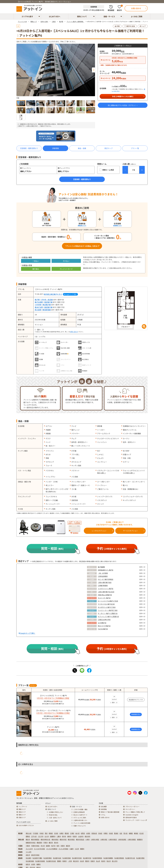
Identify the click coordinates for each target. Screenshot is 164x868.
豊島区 (116, 833)
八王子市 (41, 836)
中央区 (42, 833)
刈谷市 (82, 861)
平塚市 (45, 843)
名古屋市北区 (57, 858)
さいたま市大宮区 (39, 849)
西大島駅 (38, 310)
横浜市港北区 (80, 840)
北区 (121, 833)
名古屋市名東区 (40, 861)
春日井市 (76, 861)
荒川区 (126, 833)
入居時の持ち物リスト (80, 820)
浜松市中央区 (35, 855)
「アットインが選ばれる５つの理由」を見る (82, 246)
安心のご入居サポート (80, 815)
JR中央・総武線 (47, 300)
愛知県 (20, 858)
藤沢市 (51, 843)
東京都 (20, 833)
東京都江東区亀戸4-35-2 (53, 294)
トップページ (23, 807)
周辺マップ (108, 148)
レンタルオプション (99, 531)
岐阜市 (28, 864)
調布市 (69, 836)
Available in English (132, 815)
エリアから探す (27, 16)
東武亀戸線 (48, 302)
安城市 (93, 861)
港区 (46, 833)
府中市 (64, 836)
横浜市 (28, 840)
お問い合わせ (74, 332)
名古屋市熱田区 (119, 858)
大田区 (88, 833)
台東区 (62, 833)
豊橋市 (59, 861)
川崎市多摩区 (132, 840)
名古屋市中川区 (130, 858)
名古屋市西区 (67, 858)
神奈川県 (21, 840)
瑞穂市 (39, 864)
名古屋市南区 (30, 861)
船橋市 (48, 846)
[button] (93, 70)
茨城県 (20, 852)
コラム (103, 815)
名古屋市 (29, 858)
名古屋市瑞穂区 (108, 858)
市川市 (43, 846)
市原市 (63, 846)
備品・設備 (82, 148)
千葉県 (20, 846)
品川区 (78, 833)
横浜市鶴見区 (35, 840)
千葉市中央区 (35, 846)
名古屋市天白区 (51, 861)
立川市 (47, 836)
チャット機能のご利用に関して (135, 812)
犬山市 (98, 861)
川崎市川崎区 (95, 840)
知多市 (103, 861)
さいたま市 (29, 849)
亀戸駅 (37, 300)
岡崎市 (65, 861)
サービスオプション (130, 531)
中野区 (106, 833)
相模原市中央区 (31, 843)
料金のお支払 (53, 815)
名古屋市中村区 (77, 858)
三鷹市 (59, 836)
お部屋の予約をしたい (56, 812)
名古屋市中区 (87, 858)
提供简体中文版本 (131, 818)
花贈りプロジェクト (80, 826)
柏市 (58, 846)
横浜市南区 (71, 840)
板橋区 (131, 833)
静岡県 (20, 855)
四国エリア (22, 818)
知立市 (109, 861)
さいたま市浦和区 (52, 849)
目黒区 (83, 833)
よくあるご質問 (137, 16)
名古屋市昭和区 (97, 858)
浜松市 (28, 855)
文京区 (56, 833)
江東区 (72, 833)
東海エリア (22, 812)
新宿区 (51, 833)
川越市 (72, 849)
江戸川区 (34, 836)
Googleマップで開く (70, 294)
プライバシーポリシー (133, 807)
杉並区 (111, 833)
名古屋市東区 (48, 858)
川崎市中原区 (113, 840)
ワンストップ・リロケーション (136, 820)
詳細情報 (56, 148)
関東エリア (22, 809)
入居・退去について (55, 818)
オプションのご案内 (80, 818)
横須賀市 (39, 843)
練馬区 (136, 833)
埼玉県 (20, 849)
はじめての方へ (55, 16)
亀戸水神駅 (39, 302)
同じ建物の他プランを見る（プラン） (123, 105)
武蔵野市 (53, 836)
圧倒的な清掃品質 (79, 812)
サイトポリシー (130, 809)
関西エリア (22, 815)
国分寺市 (88, 836)
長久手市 (115, 861)
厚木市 (56, 843)
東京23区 (29, 833)
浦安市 (68, 846)
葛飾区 (28, 836)
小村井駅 (38, 305)
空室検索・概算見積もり (29, 148)
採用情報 (104, 809)
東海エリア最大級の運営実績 (110, 812)
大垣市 (33, 864)
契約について (82, 16)
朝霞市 (82, 849)
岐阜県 (20, 864)
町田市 (75, 836)
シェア (143, 26)
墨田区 (67, 833)
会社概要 (104, 807)
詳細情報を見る (136, 714)
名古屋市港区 (140, 858)
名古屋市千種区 (37, 858)
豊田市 (87, 861)
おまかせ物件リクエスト (26, 826)
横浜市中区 (63, 840)
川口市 (77, 849)
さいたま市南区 (63, 849)
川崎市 (88, 840)
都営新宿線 (47, 310)
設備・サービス (109, 16)
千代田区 (35, 833)
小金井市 (81, 836)
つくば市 (29, 852)
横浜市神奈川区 (46, 840)
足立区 (142, 833)
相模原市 (140, 840)
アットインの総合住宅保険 (82, 823)
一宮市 (70, 861)
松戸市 (53, 846)
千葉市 (28, 846)
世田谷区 (94, 833)
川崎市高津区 (122, 840)
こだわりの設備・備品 (80, 809)
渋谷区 (100, 833)
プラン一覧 (135, 148)
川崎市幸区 (104, 840)
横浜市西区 (55, 840)
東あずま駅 (39, 307)
